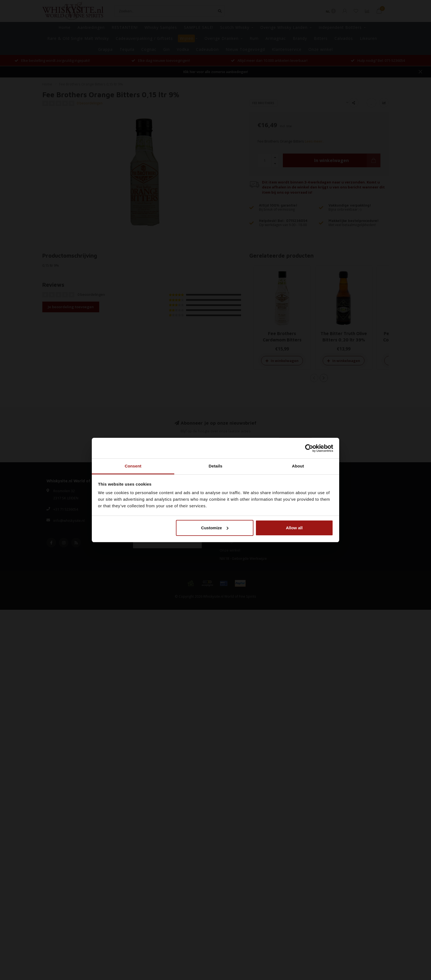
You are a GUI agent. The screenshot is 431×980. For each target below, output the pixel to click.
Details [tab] (215, 466)
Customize (215, 528)
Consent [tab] (133, 466)
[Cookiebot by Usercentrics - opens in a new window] (309, 448)
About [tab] (298, 466)
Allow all (294, 528)
